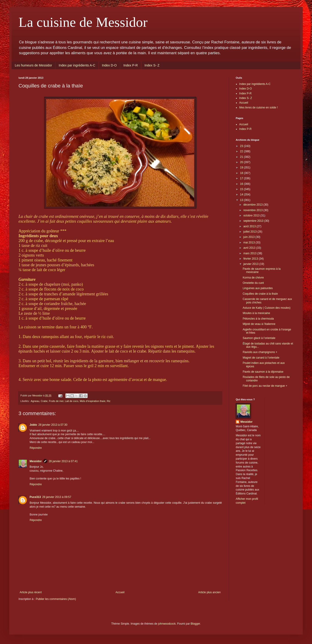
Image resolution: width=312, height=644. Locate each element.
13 (242, 200)
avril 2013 (250, 248)
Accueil (120, 592)
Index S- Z (152, 65)
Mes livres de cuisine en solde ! (258, 108)
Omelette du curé (253, 283)
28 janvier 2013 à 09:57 (57, 497)
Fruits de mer (56, 401)
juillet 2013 (250, 232)
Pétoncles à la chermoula (258, 319)
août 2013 (250, 226)
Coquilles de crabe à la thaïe (260, 294)
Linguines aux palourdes (258, 288)
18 (242, 173)
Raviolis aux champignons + (260, 352)
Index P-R (131, 65)
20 (242, 162)
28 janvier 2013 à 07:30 (53, 425)
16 (242, 184)
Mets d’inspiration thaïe (93, 401)
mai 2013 (249, 243)
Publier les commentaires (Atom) (56, 599)
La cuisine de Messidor (83, 22)
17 (242, 178)
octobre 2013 (252, 216)
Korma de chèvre (253, 278)
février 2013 (251, 259)
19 (242, 168)
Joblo (33, 425)
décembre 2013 (253, 205)
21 (242, 157)
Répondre (36, 448)
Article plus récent (31, 592)
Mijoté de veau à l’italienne (259, 324)
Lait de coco (72, 401)
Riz (109, 401)
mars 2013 (250, 253)
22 (242, 151)
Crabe (44, 401)
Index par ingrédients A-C (77, 65)
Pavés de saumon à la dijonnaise (263, 372)
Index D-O (109, 65)
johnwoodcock (167, 624)
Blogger (195, 624)
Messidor (36, 461)
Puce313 (35, 497)
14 (242, 195)
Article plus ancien (210, 592)
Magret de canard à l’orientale (261, 358)
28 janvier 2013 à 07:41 (63, 461)
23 (242, 146)
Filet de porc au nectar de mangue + (265, 386)
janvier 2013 (251, 264)
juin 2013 (249, 237)
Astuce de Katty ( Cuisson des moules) (267, 308)
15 (242, 189)
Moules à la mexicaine (256, 313)
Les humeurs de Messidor (33, 65)
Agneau (35, 401)
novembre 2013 (253, 210)
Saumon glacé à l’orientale (259, 338)
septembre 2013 (254, 221)
